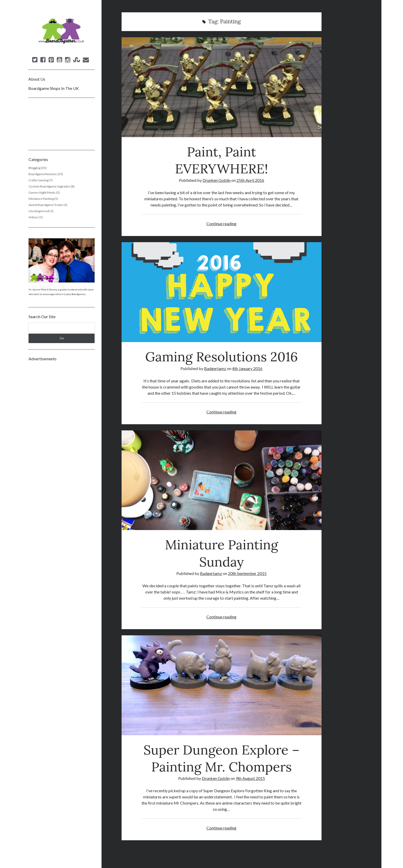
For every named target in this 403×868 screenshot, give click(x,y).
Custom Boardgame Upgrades (49, 186)
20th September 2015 (247, 573)
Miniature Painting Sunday (222, 480)
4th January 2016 (247, 368)
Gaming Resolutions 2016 (222, 292)
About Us (37, 79)
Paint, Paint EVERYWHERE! (222, 87)
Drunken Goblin (217, 180)
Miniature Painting (41, 199)
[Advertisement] (62, 442)
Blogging (34, 168)
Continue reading (221, 224)
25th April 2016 (250, 180)
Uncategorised (39, 211)
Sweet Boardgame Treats (46, 205)
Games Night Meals (42, 192)
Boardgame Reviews (43, 174)
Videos (33, 217)
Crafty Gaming (38, 180)
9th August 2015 (250, 778)
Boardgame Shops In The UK (54, 88)
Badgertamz (215, 368)
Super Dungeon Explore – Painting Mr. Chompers (222, 685)
